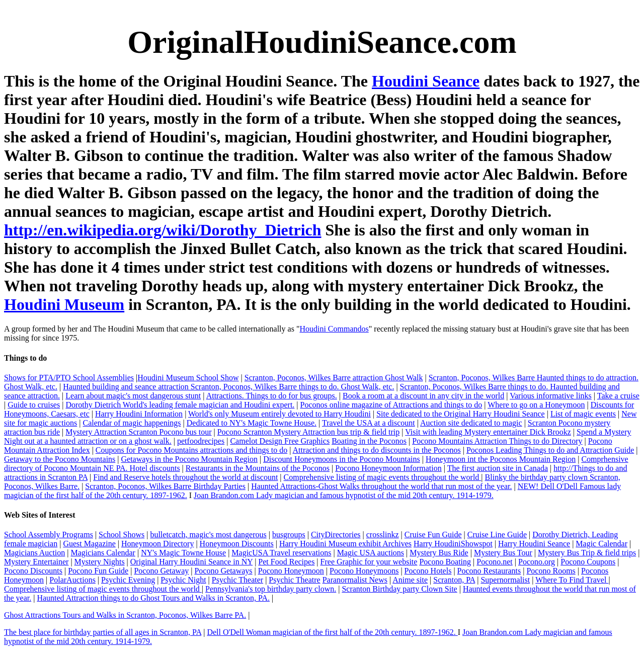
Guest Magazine (89, 544)
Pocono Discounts (33, 571)
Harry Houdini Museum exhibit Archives (345, 544)
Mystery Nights (100, 562)
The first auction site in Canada (498, 468)
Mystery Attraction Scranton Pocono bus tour (138, 432)
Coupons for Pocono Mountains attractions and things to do (191, 450)
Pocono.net (495, 562)
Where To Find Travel (572, 580)
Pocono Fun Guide (98, 571)
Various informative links (551, 396)
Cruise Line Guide (497, 535)
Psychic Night (183, 580)
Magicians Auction (34, 553)
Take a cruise (618, 396)
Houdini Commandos (334, 329)
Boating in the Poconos (369, 441)
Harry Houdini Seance (534, 544)
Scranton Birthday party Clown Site (399, 589)
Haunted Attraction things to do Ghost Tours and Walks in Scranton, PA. (153, 598)
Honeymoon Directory (157, 544)
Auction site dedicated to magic (471, 423)
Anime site (410, 580)
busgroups (289, 535)
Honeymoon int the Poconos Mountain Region (501, 459)
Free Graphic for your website (369, 562)
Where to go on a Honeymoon (536, 405)
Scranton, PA (454, 580)
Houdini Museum (64, 304)
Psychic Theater (237, 580)
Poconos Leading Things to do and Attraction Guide (550, 450)
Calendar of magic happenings (132, 423)
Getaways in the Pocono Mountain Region (190, 459)
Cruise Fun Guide (433, 535)
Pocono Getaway (161, 571)
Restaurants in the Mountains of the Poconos (258, 468)
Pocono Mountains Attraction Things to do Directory (497, 441)
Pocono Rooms (551, 571)
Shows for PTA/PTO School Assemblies (69, 378)
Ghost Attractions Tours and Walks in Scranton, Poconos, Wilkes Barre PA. (125, 615)
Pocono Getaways (223, 571)
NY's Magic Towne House (183, 553)
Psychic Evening (128, 580)
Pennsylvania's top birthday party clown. (271, 589)
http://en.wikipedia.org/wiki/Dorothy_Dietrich (163, 230)
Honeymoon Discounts (237, 544)
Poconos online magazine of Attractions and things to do (391, 405)
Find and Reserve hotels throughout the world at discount (185, 477)
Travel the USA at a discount (369, 423)
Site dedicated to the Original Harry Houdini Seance (461, 414)
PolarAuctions (72, 580)
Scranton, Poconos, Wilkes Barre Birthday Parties (165, 486)
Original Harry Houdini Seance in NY (191, 562)
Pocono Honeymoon (291, 571)
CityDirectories (336, 535)
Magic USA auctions (371, 553)
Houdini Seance (426, 81)
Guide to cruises (34, 405)
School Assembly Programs (49, 535)
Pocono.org (537, 562)
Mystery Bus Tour (503, 553)
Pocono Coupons (588, 562)
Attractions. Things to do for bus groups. (272, 396)
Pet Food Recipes (286, 562)
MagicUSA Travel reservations (281, 553)
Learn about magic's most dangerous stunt (133, 396)
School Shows (122, 535)
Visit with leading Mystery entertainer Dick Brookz (488, 432)
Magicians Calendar (103, 553)
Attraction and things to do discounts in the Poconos (376, 450)
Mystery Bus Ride (439, 553)
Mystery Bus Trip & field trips (587, 553)
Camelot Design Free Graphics (280, 441)
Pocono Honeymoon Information (388, 468)
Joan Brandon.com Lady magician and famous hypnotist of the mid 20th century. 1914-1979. (344, 495)
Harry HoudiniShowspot (453, 544)
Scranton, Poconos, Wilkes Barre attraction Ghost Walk (334, 378)
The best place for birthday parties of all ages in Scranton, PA (103, 632)
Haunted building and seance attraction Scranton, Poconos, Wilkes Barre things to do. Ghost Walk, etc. (228, 387)
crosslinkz (383, 535)
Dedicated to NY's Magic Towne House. (252, 423)
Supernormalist (505, 580)
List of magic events (583, 414)
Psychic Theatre (294, 580)
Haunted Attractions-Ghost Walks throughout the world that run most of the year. (381, 486)
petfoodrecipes (201, 441)
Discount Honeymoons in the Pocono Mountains (342, 459)
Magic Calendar (601, 544)
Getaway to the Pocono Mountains (60, 459)
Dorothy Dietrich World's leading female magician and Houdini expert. (180, 405)
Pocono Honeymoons (364, 571)
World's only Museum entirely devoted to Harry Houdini (279, 414)
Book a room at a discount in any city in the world (423, 396)
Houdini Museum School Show (188, 378)
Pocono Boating (445, 562)
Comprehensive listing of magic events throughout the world (383, 477)
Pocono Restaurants (489, 571)
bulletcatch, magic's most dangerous (208, 535)
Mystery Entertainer (36, 562)
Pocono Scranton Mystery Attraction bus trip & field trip (309, 432)
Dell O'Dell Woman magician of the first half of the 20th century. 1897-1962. (332, 632)
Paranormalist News (355, 580)
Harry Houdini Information (139, 414)
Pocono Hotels (428, 571)
